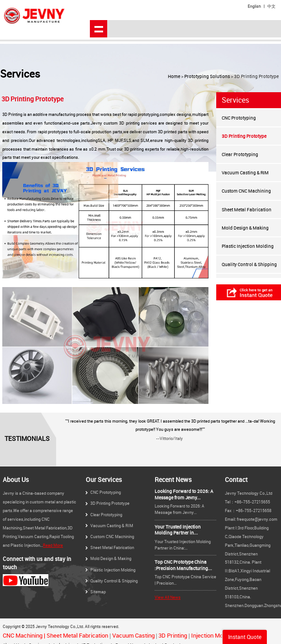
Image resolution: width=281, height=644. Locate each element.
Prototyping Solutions (207, 76)
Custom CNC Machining (246, 191)
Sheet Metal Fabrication (247, 209)
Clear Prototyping (240, 154)
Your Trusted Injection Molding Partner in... (178, 530)
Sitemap (98, 592)
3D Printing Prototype (244, 136)
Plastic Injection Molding (248, 246)
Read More (53, 545)
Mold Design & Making (245, 228)
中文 (271, 6)
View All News (168, 597)
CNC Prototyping (239, 118)
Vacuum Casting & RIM (245, 173)
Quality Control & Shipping (249, 264)
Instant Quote (245, 637)
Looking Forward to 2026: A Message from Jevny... (184, 495)
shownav (99, 29)
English (254, 6)
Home (174, 76)
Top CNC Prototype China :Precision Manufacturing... (183, 565)
